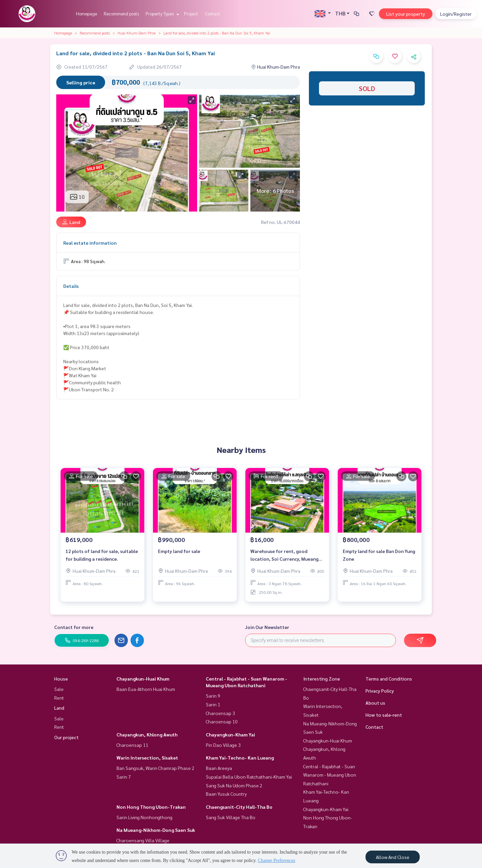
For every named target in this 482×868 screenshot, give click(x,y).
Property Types (162, 14)
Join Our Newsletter (267, 627)
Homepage (87, 14)
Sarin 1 (213, 704)
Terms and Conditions (389, 679)
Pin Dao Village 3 (223, 745)
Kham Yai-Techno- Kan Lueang (240, 758)
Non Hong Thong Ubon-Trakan (151, 807)
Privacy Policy (380, 691)
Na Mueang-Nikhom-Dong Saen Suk (156, 830)
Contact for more (74, 627)
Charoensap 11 (132, 745)
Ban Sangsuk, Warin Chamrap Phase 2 (155, 768)
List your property (406, 14)
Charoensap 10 (222, 721)
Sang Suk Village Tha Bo (231, 817)
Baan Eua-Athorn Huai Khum (146, 689)
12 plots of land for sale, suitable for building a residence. (102, 555)
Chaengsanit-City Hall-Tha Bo (239, 807)
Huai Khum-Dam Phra (137, 33)
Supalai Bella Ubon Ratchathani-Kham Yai (249, 777)
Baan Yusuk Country (226, 794)
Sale (59, 689)
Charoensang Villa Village (143, 840)
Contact (213, 14)
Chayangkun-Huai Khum (143, 679)
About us (375, 703)
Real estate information (90, 243)
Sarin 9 (213, 696)
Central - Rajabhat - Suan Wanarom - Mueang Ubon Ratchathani (330, 775)
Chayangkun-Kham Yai (230, 734)
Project (191, 14)
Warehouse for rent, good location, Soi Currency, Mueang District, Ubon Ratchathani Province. (284, 555)
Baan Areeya (219, 768)
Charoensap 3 (220, 713)
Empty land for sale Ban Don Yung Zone (379, 555)
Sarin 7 (124, 777)
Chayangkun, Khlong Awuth (147, 734)
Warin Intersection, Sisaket (147, 758)
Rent (59, 698)
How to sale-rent (384, 715)
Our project (66, 737)
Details (71, 286)
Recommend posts (121, 14)
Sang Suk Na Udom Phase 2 (234, 785)
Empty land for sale (179, 551)
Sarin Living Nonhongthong (144, 817)
